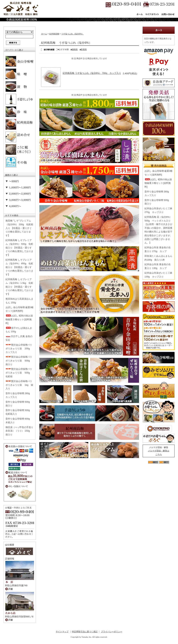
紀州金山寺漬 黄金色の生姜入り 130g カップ (158, 266)
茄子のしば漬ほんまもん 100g (19, 330)
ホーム (44, 34)
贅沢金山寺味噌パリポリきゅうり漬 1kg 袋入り (19, 385)
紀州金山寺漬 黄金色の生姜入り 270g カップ (158, 249)
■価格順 (74, 49)
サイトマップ (62, 632)
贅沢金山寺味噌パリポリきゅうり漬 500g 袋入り (19, 361)
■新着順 (83, 49)
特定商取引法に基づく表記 (85, 632)
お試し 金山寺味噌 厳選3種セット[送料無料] (19, 309)
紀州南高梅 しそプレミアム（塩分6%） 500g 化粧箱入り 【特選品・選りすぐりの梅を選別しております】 (19, 248)
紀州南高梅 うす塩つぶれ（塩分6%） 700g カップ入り (92, 73)
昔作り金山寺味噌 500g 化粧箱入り (19, 412)
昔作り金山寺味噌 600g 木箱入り (19, 421)
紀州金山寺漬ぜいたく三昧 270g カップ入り (158, 210)
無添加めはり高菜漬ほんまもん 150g (19, 301)
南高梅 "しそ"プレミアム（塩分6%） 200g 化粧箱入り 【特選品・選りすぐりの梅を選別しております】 (19, 228)
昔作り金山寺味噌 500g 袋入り (19, 404)
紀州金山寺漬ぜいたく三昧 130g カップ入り (158, 275)
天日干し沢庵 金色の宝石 (19, 338)
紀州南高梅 (54, 34)
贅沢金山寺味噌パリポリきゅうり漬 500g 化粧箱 (19, 373)
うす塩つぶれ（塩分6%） (72, 34)
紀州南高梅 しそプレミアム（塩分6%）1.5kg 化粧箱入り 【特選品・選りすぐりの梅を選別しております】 (19, 287)
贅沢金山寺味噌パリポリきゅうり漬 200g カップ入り (19, 349)
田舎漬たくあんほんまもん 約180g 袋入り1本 (158, 258)
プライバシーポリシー (112, 632)
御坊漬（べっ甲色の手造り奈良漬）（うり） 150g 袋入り (19, 431)
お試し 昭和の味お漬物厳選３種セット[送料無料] (19, 319)
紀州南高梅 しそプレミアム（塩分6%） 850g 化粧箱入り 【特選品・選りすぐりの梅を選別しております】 (19, 267)
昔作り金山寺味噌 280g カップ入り (19, 395)
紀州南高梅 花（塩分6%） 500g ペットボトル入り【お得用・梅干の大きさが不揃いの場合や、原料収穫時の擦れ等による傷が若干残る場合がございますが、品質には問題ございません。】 (158, 230)
